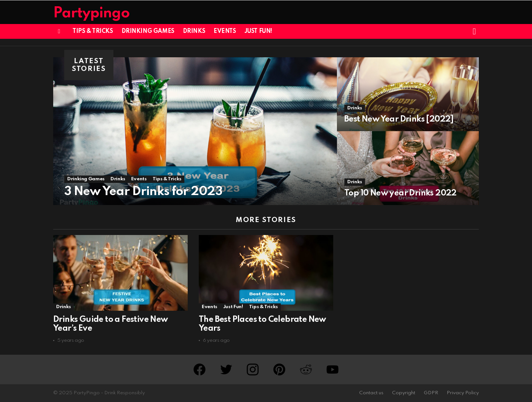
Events (225, 31)
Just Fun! (258, 31)
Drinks (194, 31)
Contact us (371, 393)
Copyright (404, 393)
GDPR (431, 393)
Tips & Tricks (93, 31)
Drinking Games (148, 31)
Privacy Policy (463, 393)
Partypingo (91, 13)
